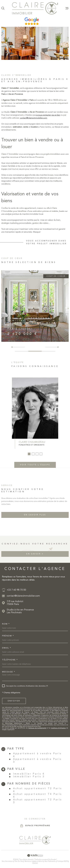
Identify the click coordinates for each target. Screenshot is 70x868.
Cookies (35, 863)
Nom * (6, 624)
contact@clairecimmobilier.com (34, 123)
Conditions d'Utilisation (58, 728)
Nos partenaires (50, 861)
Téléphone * (10, 660)
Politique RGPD (63, 861)
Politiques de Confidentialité (37, 728)
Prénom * (8, 636)
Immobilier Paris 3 (29, 777)
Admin (41, 861)
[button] (57, 347)
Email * (7, 648)
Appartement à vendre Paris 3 (37, 761)
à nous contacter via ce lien (48, 120)
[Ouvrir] (3, 8)
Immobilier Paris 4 (29, 774)
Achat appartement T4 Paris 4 (38, 796)
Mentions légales (31, 861)
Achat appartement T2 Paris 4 (38, 790)
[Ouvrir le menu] (67, 8)
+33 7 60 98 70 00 (16, 590)
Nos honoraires (7, 861)
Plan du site (19, 861)
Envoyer (14, 701)
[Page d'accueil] (35, 8)
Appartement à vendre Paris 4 (37, 755)
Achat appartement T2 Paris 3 (38, 801)
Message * (9, 672)
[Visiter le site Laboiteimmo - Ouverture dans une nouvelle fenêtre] (35, 855)
